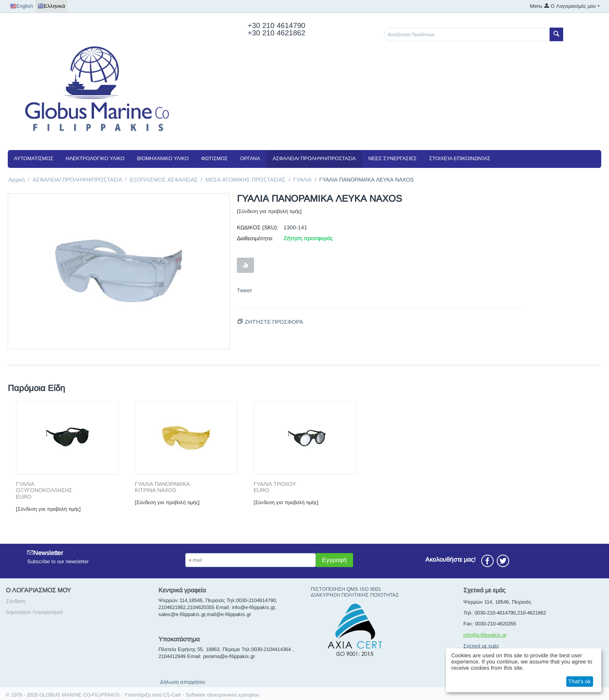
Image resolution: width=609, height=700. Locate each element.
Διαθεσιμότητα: (255, 238)
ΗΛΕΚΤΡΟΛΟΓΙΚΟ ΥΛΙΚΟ (95, 158)
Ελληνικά (51, 6)
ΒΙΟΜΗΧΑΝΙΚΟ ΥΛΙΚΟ (163, 158)
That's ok (579, 681)
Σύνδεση (16, 601)
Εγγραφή (334, 560)
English (22, 6)
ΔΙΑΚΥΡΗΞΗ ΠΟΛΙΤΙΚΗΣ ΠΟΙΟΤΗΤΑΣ (355, 595)
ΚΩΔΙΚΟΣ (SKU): (258, 227)
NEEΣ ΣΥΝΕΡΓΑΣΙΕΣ (392, 158)
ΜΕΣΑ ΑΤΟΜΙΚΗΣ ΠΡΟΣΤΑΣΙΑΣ (245, 180)
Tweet (244, 290)
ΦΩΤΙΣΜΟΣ (215, 158)
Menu (536, 6)
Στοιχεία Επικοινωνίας (460, 158)
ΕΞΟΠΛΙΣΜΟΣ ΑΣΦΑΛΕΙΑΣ (164, 180)
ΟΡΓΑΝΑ (250, 158)
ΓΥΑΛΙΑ (302, 180)
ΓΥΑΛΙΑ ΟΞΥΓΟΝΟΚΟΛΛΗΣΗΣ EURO (44, 491)
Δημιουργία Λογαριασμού (34, 612)
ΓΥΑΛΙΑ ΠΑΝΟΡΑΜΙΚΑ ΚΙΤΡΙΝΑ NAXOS (162, 487)
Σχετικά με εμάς (481, 646)
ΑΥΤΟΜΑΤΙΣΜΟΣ (34, 158)
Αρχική (17, 180)
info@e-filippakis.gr (485, 635)
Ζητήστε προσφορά (274, 322)
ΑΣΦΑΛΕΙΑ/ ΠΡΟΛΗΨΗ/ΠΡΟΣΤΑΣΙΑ (314, 158)
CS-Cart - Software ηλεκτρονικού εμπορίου (211, 695)
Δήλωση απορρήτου (183, 682)
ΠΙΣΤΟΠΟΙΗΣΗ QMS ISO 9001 (346, 589)
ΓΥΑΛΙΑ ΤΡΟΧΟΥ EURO (275, 487)
